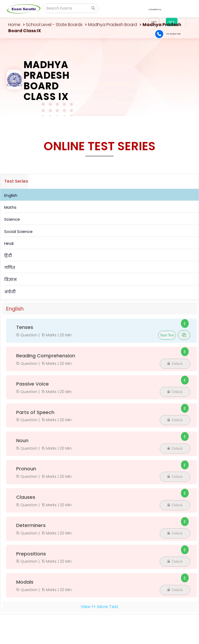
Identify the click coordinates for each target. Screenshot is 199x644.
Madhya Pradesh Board (113, 25)
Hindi (9, 243)
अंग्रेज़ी (10, 292)
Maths (10, 207)
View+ (99, 607)
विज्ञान (10, 280)
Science (12, 219)
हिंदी (8, 256)
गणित (10, 268)
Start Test (167, 335)
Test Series (16, 181)
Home (14, 25)
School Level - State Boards (54, 25)
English (11, 195)
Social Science (18, 231)
